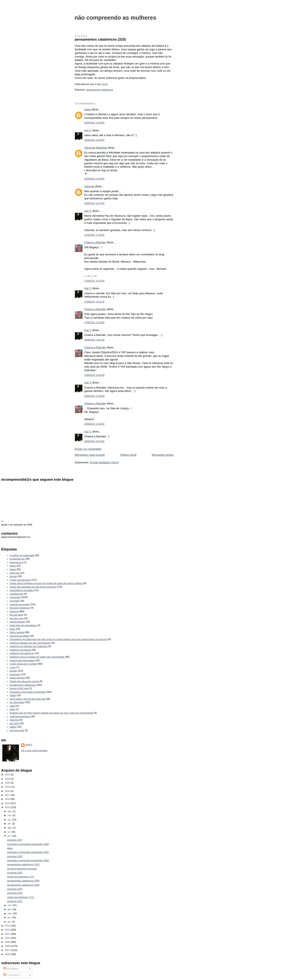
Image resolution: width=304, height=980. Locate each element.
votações (14, 720)
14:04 (105, 84)
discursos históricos (20, 608)
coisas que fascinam (20, 580)
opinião (14, 671)
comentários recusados (22, 590)
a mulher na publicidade (22, 555)
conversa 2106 (15, 856)
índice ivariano (17, 632)
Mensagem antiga (163, 455)
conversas (15, 597)
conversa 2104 (15, 889)
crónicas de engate (20, 604)
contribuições (17, 594)
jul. (9, 832)
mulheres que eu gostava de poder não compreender (37, 657)
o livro (13, 667)
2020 (8, 783)
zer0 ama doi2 (17, 730)
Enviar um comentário (88, 449)
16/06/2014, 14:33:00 (94, 123)
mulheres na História (20, 650)
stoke (12, 709)
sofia (12, 706)
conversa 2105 (15, 873)
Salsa (88, 109)
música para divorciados (22, 660)
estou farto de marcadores (23, 625)
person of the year (19, 688)
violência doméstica (20, 716)
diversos (14, 611)
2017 (8, 795)
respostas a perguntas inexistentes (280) (28, 860)
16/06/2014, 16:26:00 (94, 140)
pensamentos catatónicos (99, 90)
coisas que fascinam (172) (21, 877)
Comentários (12, 975)
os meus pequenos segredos (22, 869)
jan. (10, 922)
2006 (8, 954)
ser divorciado (17, 702)
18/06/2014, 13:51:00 (94, 340)
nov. (10, 815)
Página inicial (128, 455)
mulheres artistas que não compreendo (30, 643)
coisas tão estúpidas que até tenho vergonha (33, 587)
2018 (8, 791)
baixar (13, 569)
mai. (10, 905)
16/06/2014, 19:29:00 (94, 179)
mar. (10, 913)
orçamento (15, 674)
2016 (8, 799)
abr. (10, 909)
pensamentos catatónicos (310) (100, 39)
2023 (8, 779)
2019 (8, 787)
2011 (8, 934)
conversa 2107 (15, 840)
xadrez (13, 727)
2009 (8, 942)
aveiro (13, 566)
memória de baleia (19, 636)
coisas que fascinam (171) (21, 897)
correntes (15, 601)
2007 (8, 950)
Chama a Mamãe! (95, 242)
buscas (13, 576)
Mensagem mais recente (90, 455)
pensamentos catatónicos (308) (23, 885)
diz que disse (16, 615)
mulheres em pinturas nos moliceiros (29, 646)
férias (13, 629)
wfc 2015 (14, 723)
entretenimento (18, 622)
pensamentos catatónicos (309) (23, 881)
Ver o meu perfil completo (34, 750)
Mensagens (11, 969)
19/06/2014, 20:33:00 (94, 441)
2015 (8, 803)
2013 (8, 926)
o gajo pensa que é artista (23, 664)
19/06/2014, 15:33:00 (94, 424)
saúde (13, 695)
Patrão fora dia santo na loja (24, 681)
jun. (10, 836)
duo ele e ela (16, 618)
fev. (10, 917)
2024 (8, 775)
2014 (8, 807)
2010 (8, 938)
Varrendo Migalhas (96, 148)
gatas (10, 848)
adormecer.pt (16, 562)
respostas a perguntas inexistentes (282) (28, 844)
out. (10, 820)
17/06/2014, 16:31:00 (94, 302)
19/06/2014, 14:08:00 (94, 396)
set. (10, 824)
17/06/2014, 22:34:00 (94, 322)
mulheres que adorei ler (22, 653)
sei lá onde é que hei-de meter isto (28, 699)
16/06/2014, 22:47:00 (94, 203)
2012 (8, 930)
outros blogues (17, 678)
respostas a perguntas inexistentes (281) (28, 852)
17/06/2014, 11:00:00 (94, 235)
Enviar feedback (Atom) (104, 462)
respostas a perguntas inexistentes (28, 692)
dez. (10, 811)
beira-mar (15, 573)
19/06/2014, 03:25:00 (94, 375)
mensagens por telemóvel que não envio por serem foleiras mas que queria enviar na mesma (58, 639)
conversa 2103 (15, 893)
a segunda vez (17, 559)
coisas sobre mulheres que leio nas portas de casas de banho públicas (46, 583)
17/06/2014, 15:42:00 (94, 281)
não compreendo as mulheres (115, 18)
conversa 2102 (15, 901)
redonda (89, 186)
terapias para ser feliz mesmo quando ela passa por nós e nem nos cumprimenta (52, 713)
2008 (8, 946)
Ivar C (88, 130)
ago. (10, 828)
